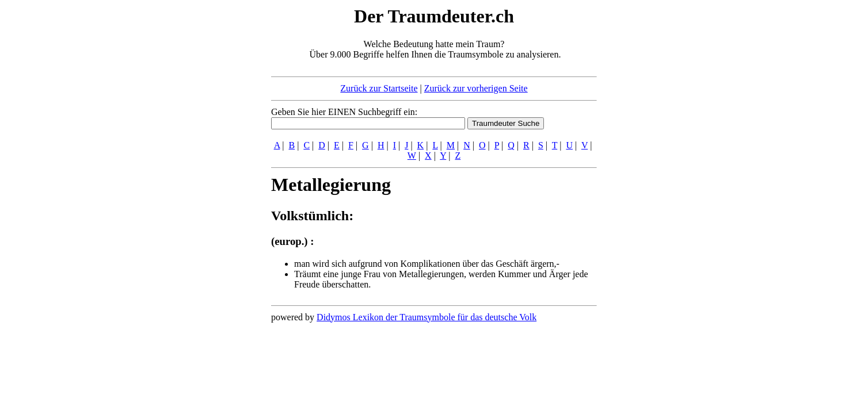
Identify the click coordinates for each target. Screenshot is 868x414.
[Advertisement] (201, 177)
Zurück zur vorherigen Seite (476, 88)
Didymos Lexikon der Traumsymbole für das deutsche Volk (427, 317)
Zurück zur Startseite (379, 88)
